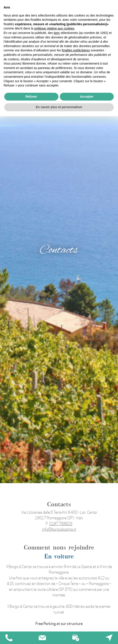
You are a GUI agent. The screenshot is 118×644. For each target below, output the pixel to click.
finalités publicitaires (76, 50)
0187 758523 (61, 524)
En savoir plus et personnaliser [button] (59, 107)
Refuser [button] (31, 97)
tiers (57, 33)
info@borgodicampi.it (59, 529)
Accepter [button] (87, 97)
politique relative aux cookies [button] (54, 28)
